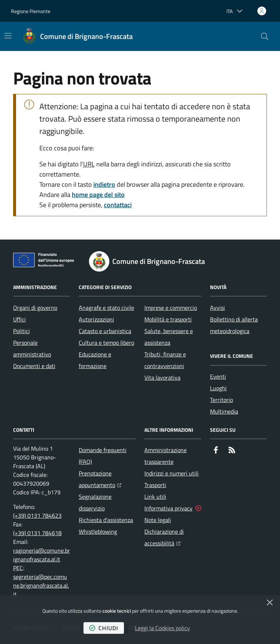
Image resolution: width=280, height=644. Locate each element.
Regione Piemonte (31, 11)
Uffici (20, 319)
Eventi (218, 376)
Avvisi (217, 308)
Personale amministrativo (32, 348)
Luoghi (218, 388)
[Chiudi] (270, 602)
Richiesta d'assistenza (106, 520)
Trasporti (155, 485)
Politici (22, 331)
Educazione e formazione (95, 360)
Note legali (158, 520)
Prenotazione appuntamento (107, 479)
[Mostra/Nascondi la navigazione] (8, 36)
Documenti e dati (34, 366)
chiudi (104, 628)
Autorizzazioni (96, 319)
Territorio (221, 400)
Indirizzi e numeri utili (172, 473)
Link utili (155, 497)
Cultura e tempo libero (106, 343)
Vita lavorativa (162, 378)
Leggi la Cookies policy (162, 628)
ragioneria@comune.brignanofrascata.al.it (42, 555)
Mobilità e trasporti (168, 319)
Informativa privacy (168, 508)
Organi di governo (35, 308)
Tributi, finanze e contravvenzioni (165, 360)
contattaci (118, 205)
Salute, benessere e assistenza (169, 337)
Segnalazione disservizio (95, 502)
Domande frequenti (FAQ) (103, 456)
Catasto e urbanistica (105, 331)
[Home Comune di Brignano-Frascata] (78, 36)
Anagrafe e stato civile (106, 308)
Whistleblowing (98, 532)
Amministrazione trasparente (166, 456)
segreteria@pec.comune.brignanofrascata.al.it (41, 585)
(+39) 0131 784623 (37, 515)
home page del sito (98, 195)
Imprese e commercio (171, 308)
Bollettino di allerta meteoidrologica (234, 325)
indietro (104, 184)
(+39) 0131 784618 (37, 533)
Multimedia (224, 411)
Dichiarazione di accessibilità (173, 537)
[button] (265, 36)
